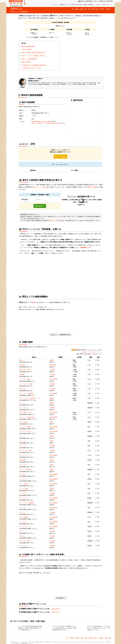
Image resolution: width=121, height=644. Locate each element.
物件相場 (62, 5)
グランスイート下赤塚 (26, 384)
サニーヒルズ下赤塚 (25, 450)
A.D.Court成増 (24, 489)
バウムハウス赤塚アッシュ (27, 427)
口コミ (96, 1)
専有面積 (25, 200)
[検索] (11, 1)
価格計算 (82, 1)
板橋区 (81, 9)
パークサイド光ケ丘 (25, 431)
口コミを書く (61, 157)
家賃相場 (92, 5)
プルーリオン (23, 465)
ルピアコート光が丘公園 (27, 417)
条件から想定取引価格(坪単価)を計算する (34, 52)
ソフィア (22, 436)
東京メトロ (35, 123)
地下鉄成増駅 (54, 379)
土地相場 (85, 5)
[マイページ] (24, 1)
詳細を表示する (55, 609)
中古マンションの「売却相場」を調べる (33, 56)
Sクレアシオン (24, 455)
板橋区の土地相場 (92, 187)
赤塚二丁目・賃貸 (25, 370)
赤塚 (85, 9)
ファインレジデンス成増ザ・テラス (30, 398)
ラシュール (23, 474)
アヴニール (23, 446)
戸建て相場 (78, 5)
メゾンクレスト (24, 408)
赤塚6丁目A (23, 389)
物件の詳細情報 (27, 49)
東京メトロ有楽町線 (45, 123)
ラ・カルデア (23, 493)
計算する (40, 206)
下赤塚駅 (102, 9)
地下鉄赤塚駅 (55, 123)
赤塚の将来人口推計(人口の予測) (32, 68)
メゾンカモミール (25, 526)
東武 (89, 9)
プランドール (23, 546)
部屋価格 (89, 1)
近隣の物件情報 (26, 62)
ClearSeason (23, 479)
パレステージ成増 (25, 379)
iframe (82, 58)
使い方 (56, 5)
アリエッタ (23, 441)
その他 (99, 5)
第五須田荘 (23, 460)
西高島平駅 (53, 365)
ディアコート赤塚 (25, 541)
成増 (21, 360)
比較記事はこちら (86, 247)
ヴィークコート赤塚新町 (27, 393)
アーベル (22, 403)
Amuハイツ (23, 531)
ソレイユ (22, 512)
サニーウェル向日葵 (25, 469)
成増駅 (52, 360)
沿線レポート (107, 5)
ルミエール (23, 508)
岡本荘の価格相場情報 (28, 46)
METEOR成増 (23, 422)
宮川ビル (22, 536)
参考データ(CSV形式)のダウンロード (92, 352)
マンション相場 (70, 5)
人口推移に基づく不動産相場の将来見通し (34, 65)
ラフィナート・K (24, 498)
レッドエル (23, 522)
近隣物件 (110, 1)
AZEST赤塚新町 (24, 517)
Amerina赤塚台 (24, 484)
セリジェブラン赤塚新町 (27, 503)
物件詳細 (102, 1)
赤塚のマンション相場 (39, 187)
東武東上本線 (95, 9)
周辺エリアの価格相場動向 (29, 59)
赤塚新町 (22, 374)
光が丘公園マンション (26, 412)
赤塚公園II (22, 365)
